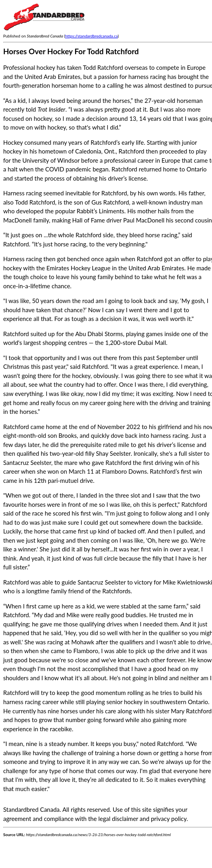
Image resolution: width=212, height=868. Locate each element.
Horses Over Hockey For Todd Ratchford (71, 51)
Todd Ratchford (103, 67)
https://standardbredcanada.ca (91, 36)
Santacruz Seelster (102, 582)
